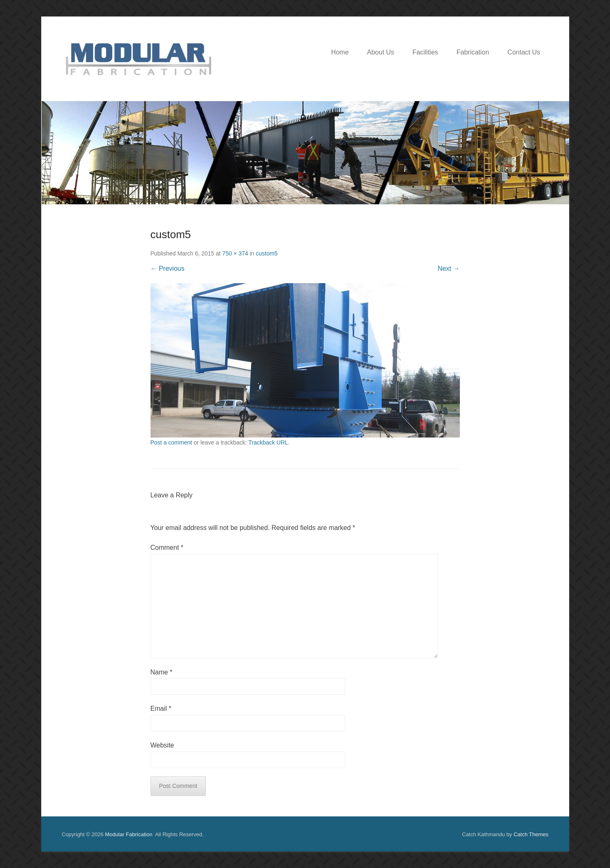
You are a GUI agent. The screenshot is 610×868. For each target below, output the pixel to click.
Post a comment (171, 442)
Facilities (425, 52)
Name (161, 672)
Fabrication (473, 52)
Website (163, 745)
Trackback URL (268, 442)
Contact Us (524, 52)
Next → (449, 268)
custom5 (267, 253)
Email (161, 708)
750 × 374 (235, 253)
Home (340, 52)
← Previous (168, 268)
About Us (381, 52)
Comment (167, 548)
